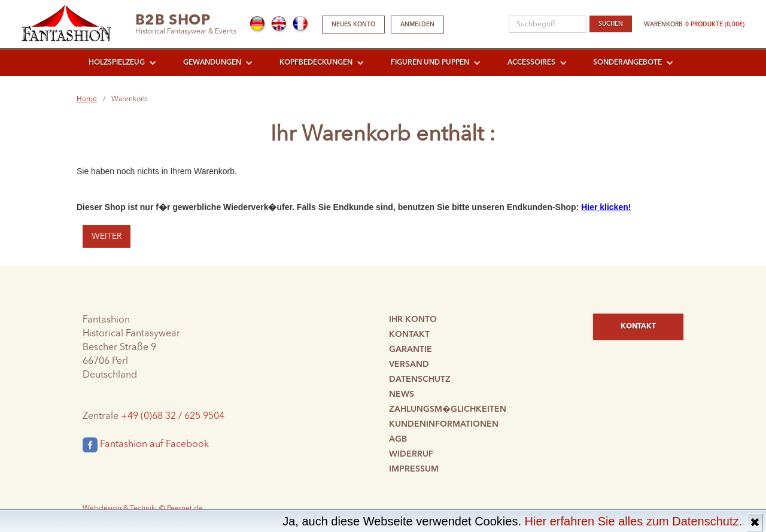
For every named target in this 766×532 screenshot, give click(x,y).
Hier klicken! (606, 207)
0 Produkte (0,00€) (715, 25)
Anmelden (417, 25)
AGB (398, 439)
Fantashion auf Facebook (146, 445)
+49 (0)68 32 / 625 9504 (173, 417)
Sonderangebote (627, 63)
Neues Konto (353, 25)
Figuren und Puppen (430, 63)
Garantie (411, 349)
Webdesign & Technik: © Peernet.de (143, 509)
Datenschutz (420, 379)
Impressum (414, 469)
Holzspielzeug (117, 63)
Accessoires (531, 63)
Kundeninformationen (444, 424)
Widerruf (411, 454)
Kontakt (409, 335)
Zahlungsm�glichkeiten (448, 409)
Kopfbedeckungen (316, 63)
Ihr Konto (413, 320)
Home (87, 99)
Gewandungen (212, 63)
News (402, 394)
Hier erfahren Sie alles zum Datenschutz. (634, 521)
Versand (409, 364)
